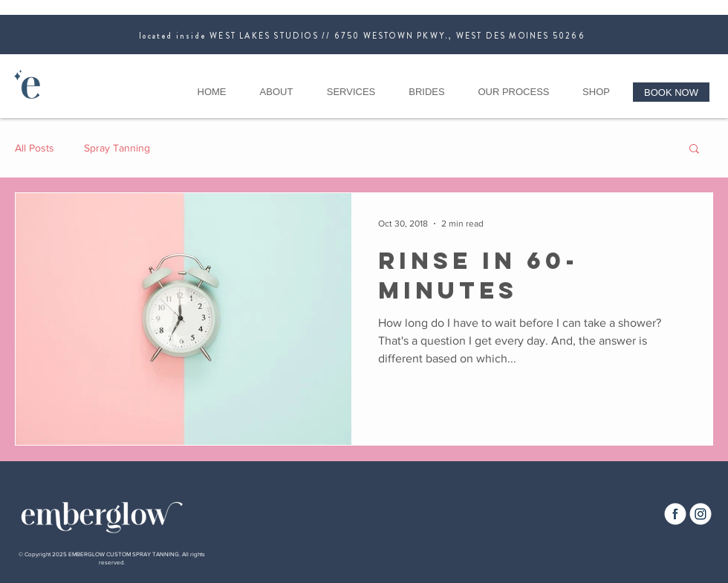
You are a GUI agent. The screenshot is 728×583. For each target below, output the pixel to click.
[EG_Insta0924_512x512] (701, 514)
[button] (694, 150)
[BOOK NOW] (671, 92)
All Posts (35, 148)
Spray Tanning (117, 148)
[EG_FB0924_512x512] (675, 514)
